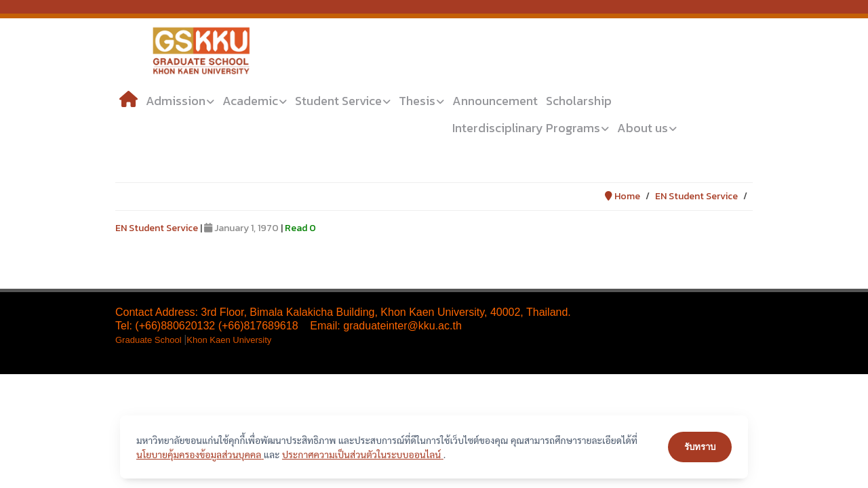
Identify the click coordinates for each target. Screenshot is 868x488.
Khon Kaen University (229, 340)
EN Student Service (696, 197)
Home (623, 197)
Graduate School (150, 340)
